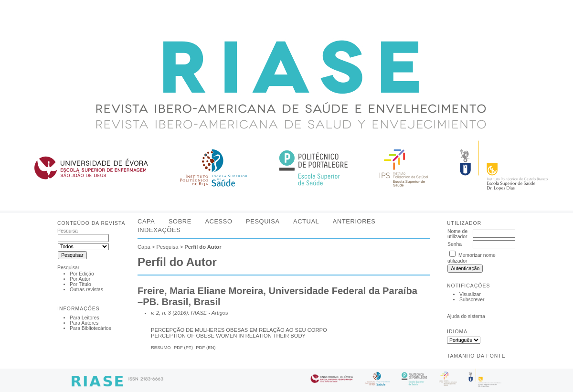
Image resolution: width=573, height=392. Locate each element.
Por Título (80, 284)
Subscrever (472, 300)
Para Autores (84, 323)
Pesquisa (263, 221)
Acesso (218, 221)
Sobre (180, 221)
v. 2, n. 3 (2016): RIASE (179, 313)
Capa (146, 221)
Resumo (161, 347)
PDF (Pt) (183, 347)
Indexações (159, 230)
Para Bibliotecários (90, 328)
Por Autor (80, 279)
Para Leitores (85, 318)
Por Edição (82, 274)
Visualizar (470, 294)
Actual (306, 221)
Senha (455, 244)
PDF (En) (206, 347)
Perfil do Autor (203, 247)
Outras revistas (86, 290)
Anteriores (354, 221)
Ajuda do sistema (466, 316)
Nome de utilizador (457, 234)
